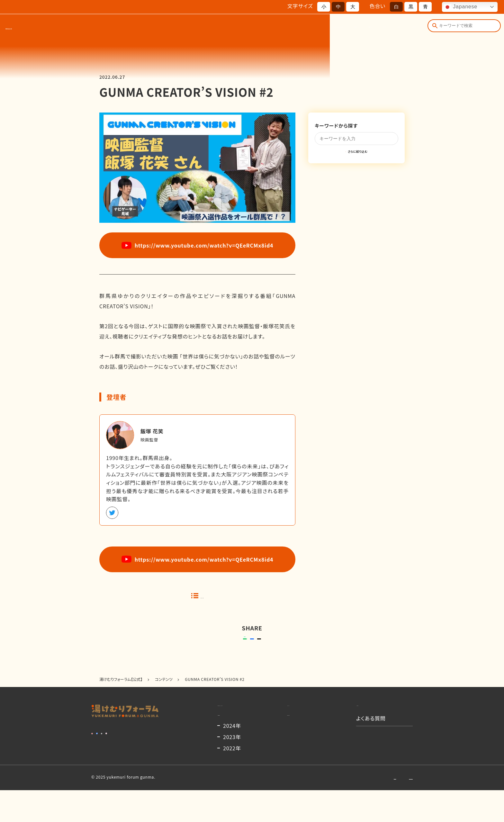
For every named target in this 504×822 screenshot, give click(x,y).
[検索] (433, 28)
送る (204, 646)
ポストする (292, 646)
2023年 (232, 769)
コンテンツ (361, 28)
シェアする (251, 646)
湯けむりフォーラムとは (209, 28)
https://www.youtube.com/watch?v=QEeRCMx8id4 (198, 245)
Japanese (460, 7)
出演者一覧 (293, 28)
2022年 (232, 780)
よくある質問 (400, 28)
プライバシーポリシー (394, 809)
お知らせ (328, 28)
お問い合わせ (350, 809)
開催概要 (258, 28)
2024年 (232, 757)
